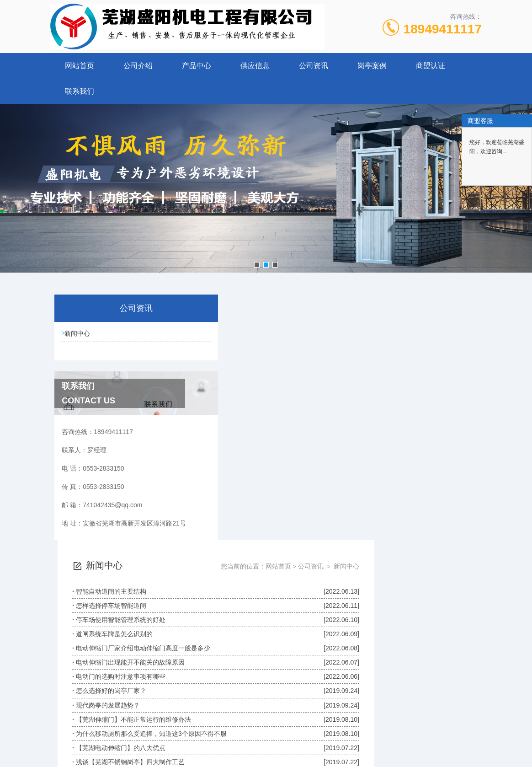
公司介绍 (138, 66)
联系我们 (80, 91)
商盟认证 (431, 66)
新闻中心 (80, 335)
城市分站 (25, 756)
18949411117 (443, 29)
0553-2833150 (210, 687)
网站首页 (80, 66)
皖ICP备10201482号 (330, 702)
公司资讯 (314, 66)
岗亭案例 (372, 66)
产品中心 (197, 66)
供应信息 (255, 66)
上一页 (297, 621)
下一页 (350, 621)
